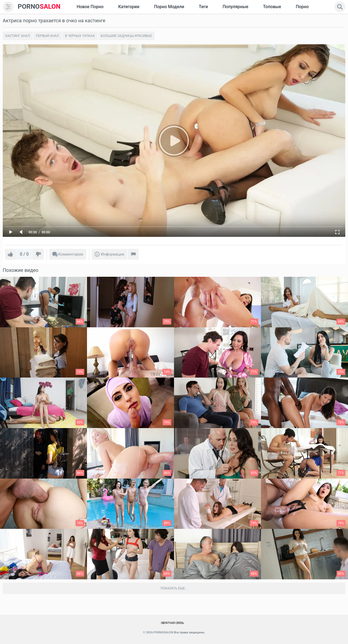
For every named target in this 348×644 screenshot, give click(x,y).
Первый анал (47, 36)
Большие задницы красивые (126, 36)
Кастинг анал (18, 36)
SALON (39, 7)
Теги (203, 7)
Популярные (236, 7)
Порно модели (169, 7)
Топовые (272, 7)
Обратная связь (173, 623)
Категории (129, 7)
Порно (302, 7)
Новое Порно (90, 7)
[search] (340, 7)
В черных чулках (80, 36)
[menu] (8, 7)
